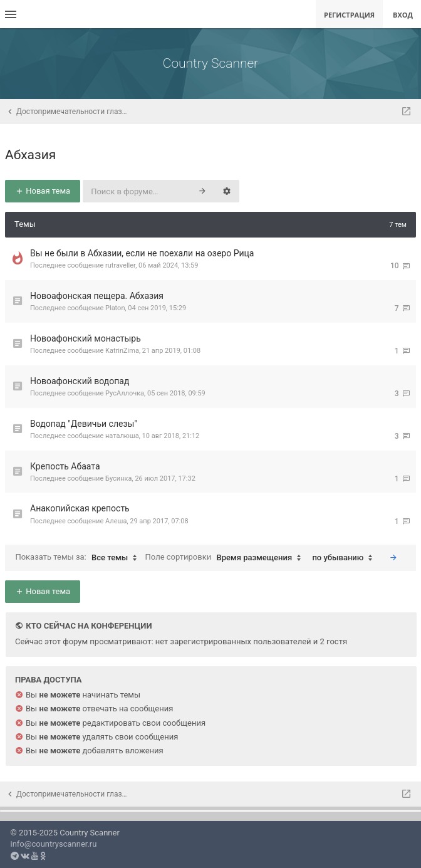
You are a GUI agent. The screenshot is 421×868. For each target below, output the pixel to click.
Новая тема (43, 191)
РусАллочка (125, 393)
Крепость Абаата (65, 466)
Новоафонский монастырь (86, 338)
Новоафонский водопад (80, 381)
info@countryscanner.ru (54, 844)
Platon (115, 308)
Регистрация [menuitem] (349, 15)
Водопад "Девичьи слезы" (84, 424)
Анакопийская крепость (80, 508)
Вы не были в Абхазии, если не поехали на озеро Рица (142, 253)
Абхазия (30, 155)
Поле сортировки (226, 558)
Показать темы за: (79, 558)
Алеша (116, 521)
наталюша (122, 436)
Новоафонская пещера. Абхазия (97, 296)
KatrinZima (122, 351)
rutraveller (120, 265)
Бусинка (118, 478)
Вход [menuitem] (403, 15)
